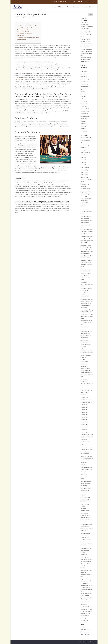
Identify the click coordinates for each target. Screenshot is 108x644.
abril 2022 (83, 129)
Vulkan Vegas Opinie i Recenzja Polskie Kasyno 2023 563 (86, 614)
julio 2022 (83, 121)
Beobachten (21, 36)
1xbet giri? (83, 157)
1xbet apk (83, 150)
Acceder (83, 627)
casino (82, 214)
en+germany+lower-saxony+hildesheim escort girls (86, 306)
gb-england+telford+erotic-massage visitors (87, 331)
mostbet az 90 (84, 397)
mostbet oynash (85, 432)
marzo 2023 (84, 101)
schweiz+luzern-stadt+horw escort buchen (85, 539)
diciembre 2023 (85, 79)
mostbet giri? (84, 405)
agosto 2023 (84, 89)
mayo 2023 (83, 96)
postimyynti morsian (86, 481)
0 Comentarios (36, 17)
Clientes (85, 7)
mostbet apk (84, 395)
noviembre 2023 (85, 82)
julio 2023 (83, 91)
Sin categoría (28, 17)
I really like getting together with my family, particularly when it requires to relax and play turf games (87, 43)
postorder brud (85, 491)
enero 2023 (84, 106)
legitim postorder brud (87, 384)
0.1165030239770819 (86, 138)
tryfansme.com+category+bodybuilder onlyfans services (87, 600)
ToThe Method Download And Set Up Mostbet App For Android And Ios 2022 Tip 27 (86, 587)
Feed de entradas (85, 630)
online (82, 444)
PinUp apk (83, 472)
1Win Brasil (83, 148)
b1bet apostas (84, 177)
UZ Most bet (84, 604)
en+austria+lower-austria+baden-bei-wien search (87, 284)
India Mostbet (84, 364)
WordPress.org (85, 634)
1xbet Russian (84, 172)
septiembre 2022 (85, 116)
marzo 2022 (84, 131)
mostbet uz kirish (85, 442)
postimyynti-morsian (86, 488)
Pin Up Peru (84, 465)
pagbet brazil (84, 462)
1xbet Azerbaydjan (85, 153)
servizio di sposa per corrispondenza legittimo (86, 550)
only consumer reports (87, 447)
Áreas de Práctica (73, 7)
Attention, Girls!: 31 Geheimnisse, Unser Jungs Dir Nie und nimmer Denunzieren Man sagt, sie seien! (28, 28)
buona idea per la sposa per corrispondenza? (85, 207)
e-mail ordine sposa (86, 273)
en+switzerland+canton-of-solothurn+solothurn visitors (87, 316)
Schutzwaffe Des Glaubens (24, 34)
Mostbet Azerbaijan (86, 400)
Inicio (54, 7)
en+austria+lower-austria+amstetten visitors (85, 278)
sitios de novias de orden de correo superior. (86, 566)
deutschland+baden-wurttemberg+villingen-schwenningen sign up (87, 247)
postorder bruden (85, 497)
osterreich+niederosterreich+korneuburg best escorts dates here (87, 458)
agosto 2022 (84, 119)
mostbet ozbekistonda (87, 434)
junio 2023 (83, 94)
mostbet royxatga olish (87, 437)
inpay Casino (21, 79)
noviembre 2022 (85, 111)
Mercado (89, 642)
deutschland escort (86, 234)
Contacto (92, 7)
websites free (84, 620)
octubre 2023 (84, 84)
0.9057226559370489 (86, 140)
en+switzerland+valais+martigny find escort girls (87, 323)
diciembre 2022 (85, 109)
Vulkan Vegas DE (85, 607)
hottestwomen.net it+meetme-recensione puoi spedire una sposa (87, 351)
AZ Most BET (84, 175)
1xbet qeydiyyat (85, 170)
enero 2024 (84, 77)
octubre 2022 (84, 114)
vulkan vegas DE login (86, 609)
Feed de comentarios (86, 632)
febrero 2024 (84, 74)
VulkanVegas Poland (86, 618)
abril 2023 (83, 99)
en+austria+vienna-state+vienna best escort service (85, 295)
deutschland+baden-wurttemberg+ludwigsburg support (87, 241)
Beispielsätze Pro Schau (24, 32)
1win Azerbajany (85, 145)
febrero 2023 (84, 104)
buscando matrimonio (86, 211)
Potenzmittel (84, 513)
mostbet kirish (84, 430)
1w (81, 143)
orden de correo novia (87, 449)
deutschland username (87, 236)
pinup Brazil (84, 474)
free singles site (85, 327)
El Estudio (62, 7)
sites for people (85, 557)
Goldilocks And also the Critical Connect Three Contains (86, 60)
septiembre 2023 (85, 86)
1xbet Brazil (84, 155)
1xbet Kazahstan (85, 167)
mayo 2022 (83, 126)
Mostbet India (84, 427)
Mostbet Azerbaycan (86, 402)
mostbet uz (84, 439)
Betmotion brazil (85, 184)
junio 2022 (83, 124)
